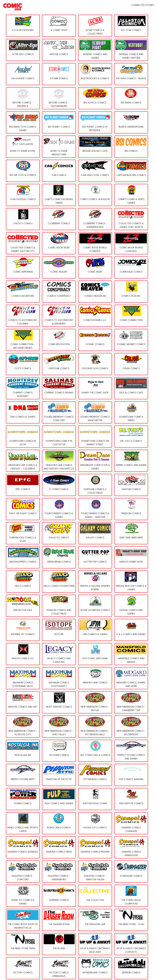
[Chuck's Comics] (22, 219)
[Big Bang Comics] (131, 98)
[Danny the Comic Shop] (95, 388)
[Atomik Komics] (58, 74)
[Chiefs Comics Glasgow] (95, 195)
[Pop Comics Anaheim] (131, 775)
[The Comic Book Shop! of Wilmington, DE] (22, 920)
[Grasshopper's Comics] (22, 557)
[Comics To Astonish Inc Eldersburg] (58, 316)
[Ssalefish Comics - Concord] (22, 872)
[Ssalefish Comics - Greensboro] (58, 872)
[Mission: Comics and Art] (22, 702)
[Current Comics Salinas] (58, 388)
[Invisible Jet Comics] (22, 630)
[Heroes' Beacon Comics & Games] (131, 582)
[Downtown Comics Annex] (131, 412)
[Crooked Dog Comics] (95, 364)
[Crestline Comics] (58, 364)
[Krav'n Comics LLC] (22, 654)
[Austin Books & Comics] (95, 74)
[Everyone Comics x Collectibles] (95, 485)
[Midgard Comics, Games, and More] (131, 678)
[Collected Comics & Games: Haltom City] (22, 243)
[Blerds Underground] (131, 122)
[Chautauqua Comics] (22, 195)
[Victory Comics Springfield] (58, 968)
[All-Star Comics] (131, 26)
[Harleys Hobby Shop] (131, 557)
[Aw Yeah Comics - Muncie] (131, 74)
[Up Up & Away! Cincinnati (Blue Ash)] (95, 944)
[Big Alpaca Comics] (95, 98)
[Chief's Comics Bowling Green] (58, 195)
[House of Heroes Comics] (95, 606)
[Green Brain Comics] (58, 557)
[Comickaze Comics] (131, 267)
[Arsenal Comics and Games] (95, 50)
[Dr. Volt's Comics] (131, 437)
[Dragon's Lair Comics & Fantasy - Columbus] (22, 461)
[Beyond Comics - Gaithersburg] (58, 98)
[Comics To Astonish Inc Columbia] (22, 316)
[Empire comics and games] (131, 461)
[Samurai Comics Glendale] (22, 847)
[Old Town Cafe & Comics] (95, 751)
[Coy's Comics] (22, 364)
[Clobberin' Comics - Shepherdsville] (95, 219)
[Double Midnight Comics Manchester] (95, 412)
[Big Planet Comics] (58, 122)
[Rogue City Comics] (95, 823)
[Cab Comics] (58, 171)
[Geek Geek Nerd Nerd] (131, 533)
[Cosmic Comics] (95, 340)
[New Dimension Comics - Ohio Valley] (58, 727)
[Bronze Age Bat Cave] (95, 147)
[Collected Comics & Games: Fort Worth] (131, 219)
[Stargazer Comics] (131, 872)
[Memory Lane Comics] (95, 678)
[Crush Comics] (131, 364)
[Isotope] (58, 630)
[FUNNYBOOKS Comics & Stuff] (22, 533)
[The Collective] (95, 896)
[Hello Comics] (22, 582)
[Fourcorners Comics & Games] (58, 509)
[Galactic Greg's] (58, 533)
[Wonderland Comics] (95, 968)
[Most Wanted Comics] (58, 702)
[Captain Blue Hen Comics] (131, 171)
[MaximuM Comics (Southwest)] (58, 678)
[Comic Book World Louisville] (131, 243)
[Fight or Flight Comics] (22, 509)
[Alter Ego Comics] (22, 50)
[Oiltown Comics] (58, 751)
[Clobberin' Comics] (58, 219)
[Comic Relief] (95, 267)
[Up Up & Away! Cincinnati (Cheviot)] (131, 944)
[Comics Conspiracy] (58, 292)
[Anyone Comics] (58, 50)
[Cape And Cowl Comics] (95, 171)
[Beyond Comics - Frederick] (22, 98)
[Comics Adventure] (22, 292)
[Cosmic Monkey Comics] (131, 340)
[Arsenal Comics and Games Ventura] (131, 50)
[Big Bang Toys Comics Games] (22, 122)
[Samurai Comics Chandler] (131, 823)
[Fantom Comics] (131, 485)
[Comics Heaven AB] (95, 292)
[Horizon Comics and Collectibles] (58, 606)
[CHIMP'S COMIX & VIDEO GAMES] (131, 195)
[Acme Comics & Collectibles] (95, 26)
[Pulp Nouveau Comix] (95, 799)
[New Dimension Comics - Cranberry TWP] (131, 702)
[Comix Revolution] (58, 340)
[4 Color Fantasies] (22, 26)
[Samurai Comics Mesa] (58, 847)
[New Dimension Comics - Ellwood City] (22, 727)
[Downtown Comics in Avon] (22, 437)
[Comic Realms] (58, 267)
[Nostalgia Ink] (22, 751)
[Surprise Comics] (58, 896)
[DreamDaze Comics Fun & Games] (95, 461)
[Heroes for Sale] (22, 606)
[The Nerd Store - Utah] (131, 920)
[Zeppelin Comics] (131, 968)
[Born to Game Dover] (22, 147)
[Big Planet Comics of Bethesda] (95, 122)
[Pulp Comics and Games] (58, 799)
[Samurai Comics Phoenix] (95, 847)
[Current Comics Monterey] (22, 388)
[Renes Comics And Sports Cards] (22, 823)
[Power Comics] (22, 799)
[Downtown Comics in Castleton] (58, 437)
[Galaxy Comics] (95, 533)
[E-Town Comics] (58, 485)
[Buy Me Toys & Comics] (22, 171)
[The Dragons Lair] (95, 920)
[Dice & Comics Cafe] (131, 388)
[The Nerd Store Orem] (22, 944)
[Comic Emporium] (22, 267)
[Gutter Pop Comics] (95, 557)
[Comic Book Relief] (58, 243)
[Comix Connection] (131, 316)
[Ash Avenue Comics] (22, 74)
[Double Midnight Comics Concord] (58, 412)
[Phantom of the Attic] (58, 775)
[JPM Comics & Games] (95, 630)
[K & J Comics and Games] (131, 630)
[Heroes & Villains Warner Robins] (95, 582)
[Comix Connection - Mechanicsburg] (22, 340)
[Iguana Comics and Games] (131, 606)
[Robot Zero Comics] (58, 823)
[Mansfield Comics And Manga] (131, 654)
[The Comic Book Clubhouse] (131, 896)
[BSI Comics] (131, 147)
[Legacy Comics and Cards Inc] (58, 654)
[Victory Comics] (22, 968)
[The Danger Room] (58, 920)
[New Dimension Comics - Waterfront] (131, 727)
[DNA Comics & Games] (22, 412)
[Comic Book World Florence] (95, 243)
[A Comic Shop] (58, 26)
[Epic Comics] (22, 485)
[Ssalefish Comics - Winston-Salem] (95, 872)
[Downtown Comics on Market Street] (95, 437)
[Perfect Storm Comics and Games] (131, 751)
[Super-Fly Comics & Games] (22, 896)
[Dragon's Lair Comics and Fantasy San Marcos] (58, 461)
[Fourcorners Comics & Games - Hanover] (95, 509)
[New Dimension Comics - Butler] (95, 702)
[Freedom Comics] (131, 509)
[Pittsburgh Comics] (95, 775)
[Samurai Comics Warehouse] (131, 847)
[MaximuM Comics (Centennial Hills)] (22, 678)
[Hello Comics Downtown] (58, 582)
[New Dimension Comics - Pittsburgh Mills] (95, 727)
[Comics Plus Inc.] (131, 292)
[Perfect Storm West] (22, 775)
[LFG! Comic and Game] (95, 654)
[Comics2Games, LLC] (95, 316)
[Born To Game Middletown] (58, 147)
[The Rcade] (58, 944)
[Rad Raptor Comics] (131, 799)
